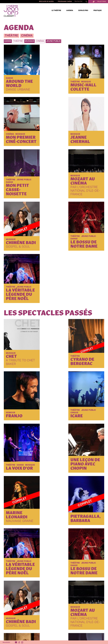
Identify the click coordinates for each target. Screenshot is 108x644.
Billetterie (98, 2)
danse (8, 41)
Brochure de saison (46, 2)
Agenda (70, 11)
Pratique (98, 11)
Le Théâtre (56, 11)
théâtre (11, 36)
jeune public (53, 41)
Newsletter (6, 642)
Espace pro (83, 11)
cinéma (27, 36)
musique (29, 41)
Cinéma (40, 41)
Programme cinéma (65, 2)
